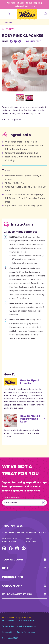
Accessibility (8, 632)
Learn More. (29, 6)
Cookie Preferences (26, 632)
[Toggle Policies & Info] (35, 577)
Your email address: (13, 497)
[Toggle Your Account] (35, 560)
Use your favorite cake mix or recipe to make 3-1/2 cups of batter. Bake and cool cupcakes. (27, 309)
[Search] (45, 14)
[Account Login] (9, 14)
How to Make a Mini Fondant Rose (32, 419)
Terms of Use (8, 626)
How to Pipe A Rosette (32, 382)
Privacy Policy (8, 620)
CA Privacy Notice (26, 620)
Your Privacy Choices (26, 626)
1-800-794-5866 (12, 526)
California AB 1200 (10, 638)
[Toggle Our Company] (34, 586)
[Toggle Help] (28, 568)
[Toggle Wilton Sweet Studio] (39, 594)
